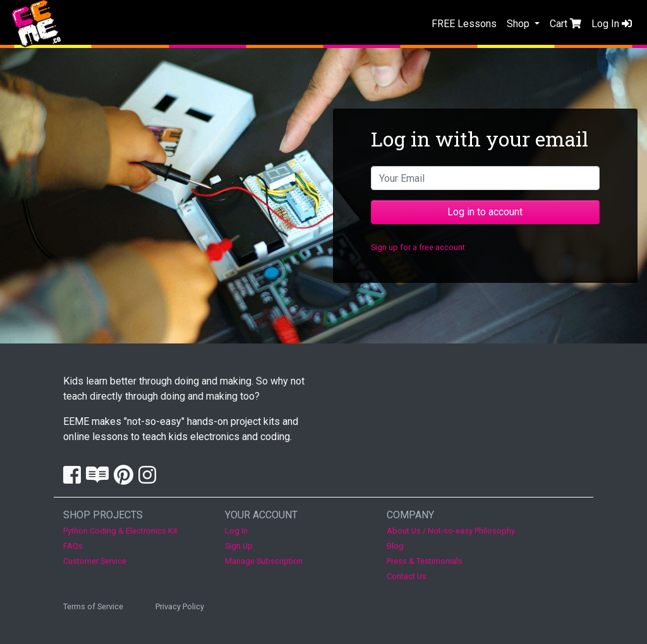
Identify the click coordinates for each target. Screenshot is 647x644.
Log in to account (485, 212)
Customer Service (95, 561)
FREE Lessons (464, 24)
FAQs (73, 546)
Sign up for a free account (418, 247)
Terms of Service (93, 606)
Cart (565, 24)
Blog (395, 546)
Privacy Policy (180, 606)
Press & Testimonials (425, 561)
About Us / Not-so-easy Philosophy (451, 531)
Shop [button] (519, 24)
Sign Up (239, 546)
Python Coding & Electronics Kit (120, 531)
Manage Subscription (264, 561)
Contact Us (407, 576)
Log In (612, 24)
